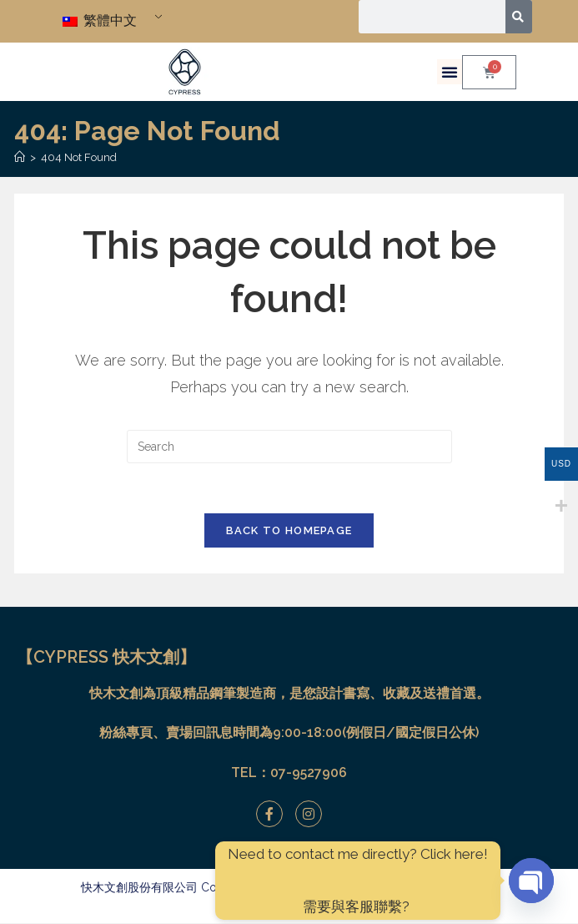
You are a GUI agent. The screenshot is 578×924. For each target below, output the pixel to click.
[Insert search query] (289, 447)
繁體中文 (100, 20)
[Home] (20, 157)
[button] (450, 72)
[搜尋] (519, 17)
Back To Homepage (289, 531)
